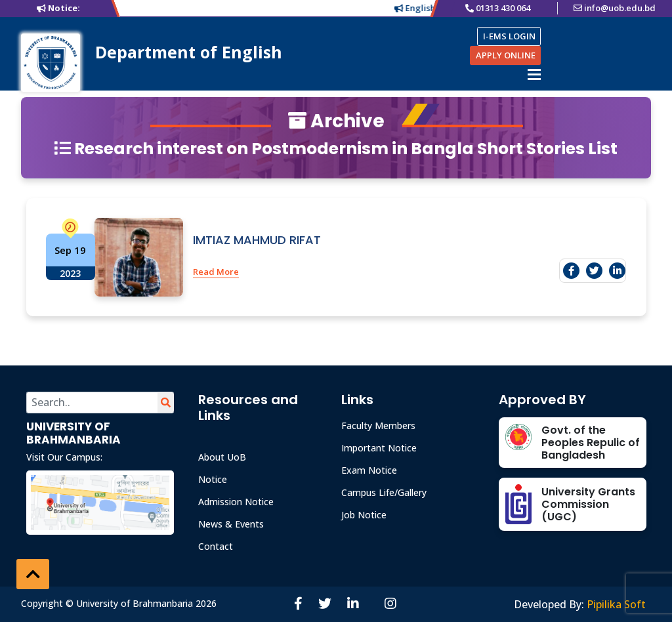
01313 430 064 (503, 8)
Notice (213, 479)
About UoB (222, 457)
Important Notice (379, 448)
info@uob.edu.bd (620, 8)
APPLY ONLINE (506, 55)
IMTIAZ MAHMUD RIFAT (257, 240)
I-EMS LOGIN (509, 36)
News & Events (231, 524)
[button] (33, 574)
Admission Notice (236, 502)
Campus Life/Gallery (384, 492)
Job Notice (364, 515)
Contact (216, 546)
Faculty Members (378, 425)
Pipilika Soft (616, 604)
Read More (216, 272)
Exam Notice (369, 470)
